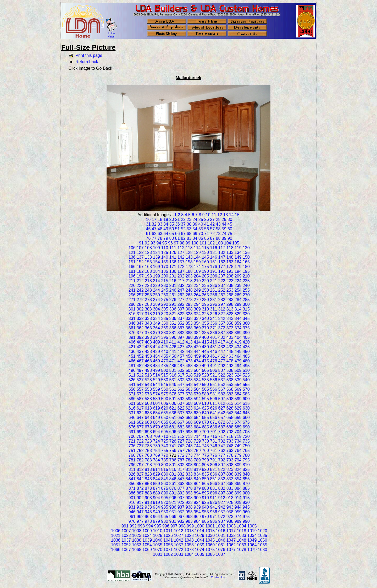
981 (173, 521)
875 (165, 488)
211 (132, 281)
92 (147, 243)
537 (222, 380)
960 (246, 512)
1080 (263, 550)
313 (230, 309)
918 (148, 502)
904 (156, 498)
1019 (252, 531)
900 (246, 493)
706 (132, 436)
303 (148, 309)
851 (214, 479)
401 (214, 337)
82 (183, 238)
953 (189, 512)
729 (197, 441)
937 (181, 507)
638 (189, 413)
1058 (189, 545)
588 (148, 399)
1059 (199, 545)
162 (222, 262)
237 (222, 285)
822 (222, 469)
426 (173, 347)
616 (132, 408)
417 (222, 342)
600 (246, 399)
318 (148, 314)
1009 (147, 531)
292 (181, 304)
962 (140, 517)
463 (230, 356)
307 (181, 309)
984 (197, 521)
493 (230, 366)
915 (246, 498)
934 (156, 507)
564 (197, 389)
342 (222, 318)
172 (181, 267)
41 (207, 224)
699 (197, 432)
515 (165, 375)
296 (214, 304)
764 (238, 451)
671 (214, 422)
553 (230, 385)
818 (189, 469)
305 (165, 309)
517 (181, 375)
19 (166, 219)
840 (246, 474)
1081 (158, 554)
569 (238, 389)
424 (156, 347)
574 (156, 394)
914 (238, 498)
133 (230, 252)
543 (148, 385)
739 (156, 446)
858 (148, 484)
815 (165, 469)
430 (205, 347)
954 (197, 512)
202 (181, 276)
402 (222, 337)
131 (214, 252)
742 (181, 446)
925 (205, 502)
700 (205, 432)
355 (205, 323)
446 (214, 352)
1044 (199, 540)
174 (197, 267)
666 (173, 422)
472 (181, 361)
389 (238, 333)
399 (197, 337)
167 (140, 267)
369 (197, 328)
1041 (168, 540)
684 (197, 427)
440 (165, 352)
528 (148, 380)
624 (197, 408)
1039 (147, 540)
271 (132, 300)
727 (181, 441)
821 (214, 469)
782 (140, 460)
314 (238, 309)
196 (132, 276)
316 (132, 314)
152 (140, 262)
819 (197, 469)
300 (246, 304)
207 (222, 276)
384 (197, 333)
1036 (116, 540)
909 (197, 498)
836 (214, 474)
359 (238, 323)
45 (230, 224)
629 (238, 408)
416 (214, 342)
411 (173, 342)
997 (174, 526)
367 (181, 328)
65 (172, 234)
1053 (137, 545)
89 (224, 238)
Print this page (89, 55)
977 (140, 521)
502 (181, 370)
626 (214, 408)
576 (173, 394)
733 (230, 441)
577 (181, 394)
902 (140, 498)
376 (132, 333)
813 (148, 469)
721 (132, 441)
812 (140, 469)
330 (246, 314)
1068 (137, 550)
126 (173, 252)
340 (205, 318)
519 (197, 375)
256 (132, 295)
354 (197, 323)
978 (148, 521)
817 (181, 469)
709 (156, 436)
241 (132, 290)
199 (156, 276)
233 (189, 285)
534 (197, 380)
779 (238, 455)
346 (132, 323)
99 (188, 243)
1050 (263, 540)
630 (246, 408)
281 (214, 300)
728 (189, 441)
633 (148, 413)
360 (246, 323)
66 (178, 234)
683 (189, 427)
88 (218, 238)
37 (183, 224)
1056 (168, 545)
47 (154, 229)
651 (173, 418)
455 (165, 356)
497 (140, 370)
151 (132, 262)
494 (238, 366)
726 (173, 441)
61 (148, 234)
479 (238, 361)
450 (246, 352)
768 (148, 455)
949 (156, 512)
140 (165, 257)
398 (189, 337)
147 (222, 257)
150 (246, 257)
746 (214, 446)
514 (156, 375)
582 (222, 394)
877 (181, 488)
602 (140, 403)
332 (140, 318)
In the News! (112, 35)
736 (132, 446)
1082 (168, 554)
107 (140, 248)
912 (222, 498)
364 (156, 328)
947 (140, 512)
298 (230, 304)
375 (246, 328)
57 (212, 229)
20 (172, 219)
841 (132, 479)
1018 (242, 531)
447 (222, 352)
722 (140, 441)
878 (189, 488)
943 (230, 507)
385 (205, 333)
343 (230, 318)
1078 (242, 550)
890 (165, 493)
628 (230, 408)
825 (246, 469)
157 (181, 262)
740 (165, 446)
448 (230, 352)
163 (230, 262)
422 (140, 347)
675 (246, 422)
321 (173, 314)
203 (189, 276)
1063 (242, 545)
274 (156, 300)
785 (165, 460)
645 (246, 413)
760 (205, 451)
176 (214, 267)
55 (201, 229)
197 (140, 276)
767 (140, 455)
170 (165, 267)
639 (197, 413)
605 (165, 403)
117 (222, 248)
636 (173, 413)
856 (132, 484)
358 (230, 323)
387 (222, 333)
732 (222, 441)
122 (140, 252)
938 (189, 507)
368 (189, 328)
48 (160, 229)
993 (141, 526)
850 (205, 479)
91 (141, 243)
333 (148, 318)
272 (140, 300)
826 (132, 474)
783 (148, 460)
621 (173, 408)
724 (156, 441)
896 (214, 493)
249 (197, 290)
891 (173, 493)
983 (189, 521)
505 (205, 370)
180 (246, 267)
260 (165, 295)
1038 (137, 540)
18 (160, 219)
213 (148, 281)
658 (230, 418)
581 (214, 394)
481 (132, 366)
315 (246, 309)
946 (132, 512)
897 (222, 493)
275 (165, 300)
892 (181, 493)
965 (165, 517)
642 (222, 413)
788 (189, 460)
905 (165, 498)
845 (165, 479)
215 (165, 281)
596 (214, 399)
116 (214, 248)
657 (222, 418)
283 (230, 300)
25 (201, 219)
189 (197, 271)
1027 (179, 535)
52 (183, 229)
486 (173, 366)
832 (181, 474)
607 (181, 403)
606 (173, 403)
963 (148, 517)
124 (156, 252)
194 (238, 271)
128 (189, 252)
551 (214, 385)
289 (156, 304)
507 (222, 370)
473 (189, 361)
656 (214, 418)
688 (230, 427)
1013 (189, 531)
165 (246, 262)
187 (181, 271)
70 (201, 234)
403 (230, 337)
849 (197, 479)
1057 (179, 545)
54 (195, 229)
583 (230, 394)
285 (246, 300)
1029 (199, 535)
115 (205, 248)
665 (165, 422)
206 (214, 276)
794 (238, 460)
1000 (200, 526)
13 (226, 215)
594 (197, 399)
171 (173, 267)
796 (132, 465)
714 (197, 436)
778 (230, 455)
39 (195, 224)
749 (238, 446)
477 (222, 361)
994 (150, 526)
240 (246, 285)
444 (197, 352)
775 (205, 455)
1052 (126, 545)
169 (156, 267)
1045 (210, 540)
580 (205, 394)
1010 (158, 531)
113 (189, 248)
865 (205, 484)
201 (173, 276)
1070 (158, 550)
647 (140, 418)
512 (140, 375)
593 (189, 399)
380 (165, 333)
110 (165, 248)
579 (197, 394)
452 (140, 356)
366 (173, 328)
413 (189, 342)
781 (132, 460)
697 (181, 432)
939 (197, 507)
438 (148, 352)
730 (205, 441)
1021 (116, 535)
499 (156, 370)
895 (205, 493)
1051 (116, 545)
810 (246, 465)
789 (197, 460)
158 (189, 262)
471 (173, 361)
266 (214, 295)
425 (165, 347)
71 (207, 234)
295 (205, 304)
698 (189, 432)
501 (173, 370)
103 (220, 243)
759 (197, 451)
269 (238, 295)
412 (181, 342)
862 (181, 484)
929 (238, 502)
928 (230, 502)
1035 (263, 535)
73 (218, 234)
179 (238, 267)
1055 (158, 545)
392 (140, 337)
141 (173, 257)
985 (205, 521)
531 (173, 380)
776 (214, 455)
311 (214, 309)
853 (230, 479)
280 (205, 300)
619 (156, 408)
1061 (221, 545)
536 (214, 380)
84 (195, 238)
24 (195, 219)
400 (205, 337)
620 (165, 408)
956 (214, 512)
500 (165, 370)
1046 (221, 540)
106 (132, 248)
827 (140, 474)
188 (189, 271)
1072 (179, 550)
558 (148, 389)
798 (148, 465)
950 (165, 512)
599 (238, 399)
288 (148, 304)
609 (197, 403)
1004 (242, 526)
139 (156, 257)
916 (132, 502)
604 (156, 403)
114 (197, 248)
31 (148, 224)
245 (165, 290)
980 (165, 521)
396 (173, 337)
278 (189, 300)
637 (181, 413)
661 (132, 422)
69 (195, 234)
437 (140, 352)
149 (238, 257)
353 (189, 323)
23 (189, 219)
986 (214, 521)
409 (156, 342)
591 (173, 399)
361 (132, 328)
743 (189, 446)
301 (132, 309)
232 (181, 285)
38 (189, 224)
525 (246, 375)
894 (197, 493)
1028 (189, 535)
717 (222, 436)
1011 (168, 531)
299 (238, 304)
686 (214, 427)
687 (222, 427)
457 (181, 356)
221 (214, 281)
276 (173, 300)
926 (214, 502)
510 (246, 370)
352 (181, 323)
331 (132, 318)
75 (230, 234)
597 (222, 399)
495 (246, 366)
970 (205, 517)
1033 (242, 535)
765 (246, 451)
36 (178, 224)
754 (156, 451)
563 (189, 389)
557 (140, 389)
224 (238, 281)
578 (189, 394)
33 (160, 224)
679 (156, 427)
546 (173, 385)
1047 (231, 540)
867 (222, 484)
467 (140, 361)
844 (156, 479)
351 (173, 323)
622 (181, 408)
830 (165, 474)
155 (165, 262)
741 (173, 446)
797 (140, 465)
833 (189, 474)
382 (181, 333)
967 (181, 517)
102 (211, 243)
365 (165, 328)
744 (197, 446)
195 (246, 271)
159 (197, 262)
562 (181, 389)
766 (132, 455)
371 (214, 328)
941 (214, 507)
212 (140, 281)
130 (205, 252)
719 (238, 436)
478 (230, 361)
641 (214, 413)
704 (238, 432)
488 (189, 366)
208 (230, 276)
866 (214, 484)
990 (246, 521)
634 (156, 413)
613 (230, 403)
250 (205, 290)
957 (222, 512)
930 (246, 502)
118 (230, 248)
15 (237, 215)
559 (156, 389)
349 (156, 323)
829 (156, 474)
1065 (263, 545)
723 (148, 441)
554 (238, 385)
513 (148, 375)
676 (132, 427)
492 (222, 366)
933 (148, 507)
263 (189, 295)
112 (181, 248)
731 (214, 441)
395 (165, 337)
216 (173, 281)
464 (238, 356)
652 (181, 418)
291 (173, 304)
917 (140, 502)
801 (173, 465)
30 (230, 219)
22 (183, 219)
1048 (242, 540)
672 (222, 422)
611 (214, 403)
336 (173, 318)
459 (197, 356)
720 (246, 436)
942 (222, 507)
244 (156, 290)
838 (230, 474)
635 (165, 413)
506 (214, 370)
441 (173, 352)
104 (228, 243)
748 (230, 446)
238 (230, 285)
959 (238, 512)
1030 (210, 535)
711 (173, 436)
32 (154, 224)
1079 (252, 550)
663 (148, 422)
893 (189, 493)
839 (238, 474)
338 (189, 318)
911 (214, 498)
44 (224, 224)
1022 (126, 535)
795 (246, 460)
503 (189, 370)
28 (218, 219)
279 (197, 300)
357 (222, 323)
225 (246, 281)
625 (205, 408)
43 (218, 224)
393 (148, 337)
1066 (116, 550)
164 (238, 262)
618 (148, 408)
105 (236, 243)
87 (212, 238)
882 (222, 488)
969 (197, 517)
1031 (221, 535)
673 (230, 422)
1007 (126, 531)
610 (205, 403)
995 (158, 526)
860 (165, 484)
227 (140, 285)
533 (189, 380)
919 (156, 502)
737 (140, 446)
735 (246, 441)
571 (132, 394)
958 (230, 512)
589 (156, 399)
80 (172, 238)
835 (205, 474)
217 (181, 281)
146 (214, 257)
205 (205, 276)
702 (222, 432)
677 (140, 427)
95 (165, 243)
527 (140, 380)
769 (156, 455)
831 (173, 474)
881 (214, 488)
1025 (158, 535)
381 (173, 333)
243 (148, 290)
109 (156, 248)
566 (214, 389)
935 (165, 507)
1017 (231, 531)
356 (214, 323)
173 (189, 267)
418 (230, 342)
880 (205, 488)
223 (230, 281)
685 (205, 427)
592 (181, 399)
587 (140, 399)
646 (132, 418)
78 (160, 238)
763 (230, 451)
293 (189, 304)
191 (214, 271)
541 (132, 385)
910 (205, 498)
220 (205, 281)
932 (140, 507)
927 (222, 502)
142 (181, 257)
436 (132, 352)
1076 (221, 550)
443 (189, 352)
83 (189, 238)
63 (160, 234)
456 (173, 356)
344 (238, 318)
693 (148, 432)
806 (214, 465)
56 (207, 229)
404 (238, 337)
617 (140, 408)
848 (189, 479)
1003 (231, 526)
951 (173, 512)
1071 (168, 550)
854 (238, 479)
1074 (199, 550)
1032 (231, 535)
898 (230, 493)
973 (230, 517)
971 (214, 517)
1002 (221, 526)
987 (222, 521)
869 (238, 484)
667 (181, 422)
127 (181, 252)
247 (181, 290)
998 (182, 526)
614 (238, 403)
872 (140, 488)
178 (230, 267)
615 (246, 403)
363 (148, 328)
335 (165, 318)
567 (222, 389)
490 (205, 366)
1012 (179, 531)
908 (189, 498)
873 (148, 488)
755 (165, 451)
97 (176, 243)
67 (183, 234)
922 (181, 502)
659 (238, 418)
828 (148, 474)
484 (156, 366)
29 (224, 219)
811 (132, 469)
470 (165, 361)
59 (224, 229)
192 (222, 271)
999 (190, 526)
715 (205, 436)
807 (222, 465)
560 (165, 389)
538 (230, 380)
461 (214, 356)
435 (246, 347)
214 (156, 281)
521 (214, 375)
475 (205, 361)
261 (173, 295)
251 (214, 290)
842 (140, 479)
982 (181, 521)
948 (148, 512)
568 (230, 389)
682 (181, 427)
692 (140, 432)
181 (132, 271)
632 (140, 413)
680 (165, 427)
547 (181, 385)
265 (205, 295)
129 (197, 252)
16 (148, 219)
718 (230, 436)
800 (165, 465)
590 (165, 399)
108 (148, 248)
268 (230, 295)
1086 (210, 554)
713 (189, 436)
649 (156, 418)
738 (148, 446)
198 (148, 276)
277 (181, 300)
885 (246, 488)
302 (140, 309)
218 (189, 281)
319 (156, 314)
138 (148, 257)
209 (238, 276)
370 (205, 328)
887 (140, 493)
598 (230, 399)
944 (238, 507)
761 (214, 451)
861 (173, 484)
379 (156, 333)
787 (181, 460)
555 (246, 385)
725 (165, 441)
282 (222, 300)
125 (165, 252)
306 (173, 309)
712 (181, 436)
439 (156, 352)
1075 (210, 550)
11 (214, 215)
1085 (199, 554)
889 (156, 493)
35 (172, 224)
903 (148, 498)
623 (189, 408)
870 (246, 484)
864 (197, 484)
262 (181, 295)
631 (132, 413)
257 (140, 295)
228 (148, 285)
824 (238, 469)
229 (156, 285)
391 (132, 337)
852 (222, 479)
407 (140, 342)
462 (222, 356)
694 (156, 432)
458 (189, 356)
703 (230, 432)
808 (230, 465)
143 (189, 257)
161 (214, 262)
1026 (168, 535)
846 (173, 479)
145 (205, 257)
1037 (126, 540)
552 (222, 385)
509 (238, 370)
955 (205, 512)
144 (197, 257)
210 (246, 276)
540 (246, 380)
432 (222, 347)
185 (165, 271)
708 (148, 436)
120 (246, 248)
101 (203, 243)
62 (154, 234)
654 (197, 418)
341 (214, 318)
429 (197, 347)
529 (156, 380)
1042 (179, 540)
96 (170, 243)
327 (222, 314)
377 (140, 333)
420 (246, 342)
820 (205, 469)
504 (197, 370)
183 (148, 271)
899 (238, 493)
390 (246, 333)
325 (205, 314)
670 (205, 422)
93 (153, 243)
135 (246, 252)
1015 (210, 531)
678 (148, 427)
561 (173, 389)
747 (222, 446)
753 (148, 451)
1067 (126, 550)
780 (246, 455)
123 (148, 252)
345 (246, 318)
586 (132, 399)
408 (148, 342)
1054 (147, 545)
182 (140, 271)
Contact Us (218, 577)
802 (181, 465)
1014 (199, 531)
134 (238, 252)
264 (197, 295)
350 (165, 323)
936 (173, 507)
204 (197, 276)
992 (133, 526)
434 (238, 347)
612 (222, 403)
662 (140, 422)
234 (197, 285)
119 (238, 248)
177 (222, 267)
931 (132, 507)
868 (230, 484)
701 (214, 432)
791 (214, 460)
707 (140, 436)
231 (173, 285)
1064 (252, 545)
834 (197, 474)
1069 (147, 550)
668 (189, 422)
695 (165, 432)
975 (246, 517)
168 (148, 267)
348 (148, 323)
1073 (189, 550)
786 (173, 460)
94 (159, 243)
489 (197, 366)
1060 (210, 545)
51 (178, 229)
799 (156, 465)
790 (205, 460)
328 (230, 314)
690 (246, 427)
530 (165, 380)
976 (132, 521)
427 (181, 347)
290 (165, 304)
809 (238, 465)
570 (246, 389)
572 (140, 394)
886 (132, 493)
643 (230, 413)
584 (238, 394)
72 (212, 234)
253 (230, 290)
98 (182, 243)
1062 (231, 545)
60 (230, 229)
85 (201, 238)
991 (125, 526)
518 (189, 375)
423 (148, 347)
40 (201, 224)
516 (173, 375)
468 (148, 361)
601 (132, 403)
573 (148, 394)
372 (222, 328)
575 (165, 394)
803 (189, 465)
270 (246, 295)
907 (181, 498)
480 (246, 361)
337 (181, 318)
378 (148, 333)
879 (197, 488)
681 (173, 427)
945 (246, 507)
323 (189, 314)
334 (156, 318)
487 (181, 366)
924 (197, 502)
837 (222, 474)
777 (222, 455)
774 (197, 455)
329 (238, 314)
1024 (147, 535)
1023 (137, 535)
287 (140, 304)
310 (205, 309)
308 (189, 309)
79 (166, 238)
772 (181, 455)
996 (166, 526)
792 (222, 460)
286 (132, 304)
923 (189, 502)
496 (132, 370)
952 (181, 512)
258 (148, 295)
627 (222, 408)
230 (165, 285)
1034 (252, 535)
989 (238, 521)
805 (205, 465)
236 (214, 285)
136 (132, 257)
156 (173, 262)
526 (132, 380)
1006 (116, 531)
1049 (252, 540)
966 (173, 517)
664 (156, 422)
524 (238, 375)
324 (197, 314)
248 (189, 290)
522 (222, 375)
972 (222, 517)
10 (208, 215)
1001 (210, 526)
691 (132, 432)
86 (207, 238)
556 (132, 389)
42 (212, 224)
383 (189, 333)
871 (132, 488)
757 (181, 451)
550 (205, 385)
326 (214, 314)
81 (178, 238)
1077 (231, 550)
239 (238, 285)
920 (165, 502)
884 (238, 488)
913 (230, 498)
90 (230, 238)
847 (181, 479)
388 (230, 333)
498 (148, 370)
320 (165, 314)
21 (178, 219)
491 (214, 366)
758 (189, 451)
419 (238, 342)
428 (189, 347)
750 (246, 446)
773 (189, 455)
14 (231, 215)
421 (132, 347)
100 (195, 243)
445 (205, 352)
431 (214, 347)
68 (189, 234)
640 (205, 413)
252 (222, 290)
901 (132, 498)
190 (205, 271)
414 (197, 342)
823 (230, 469)
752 (140, 451)
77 (154, 238)
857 (140, 484)
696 (173, 432)
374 (238, 328)
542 (140, 385)
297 (222, 304)
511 (132, 375)
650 (165, 418)
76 (148, 238)
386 (214, 333)
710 (165, 436)
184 (156, 271)
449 (238, 352)
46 (148, 229)
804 (197, 465)
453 (148, 356)
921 (173, 502)
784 (156, 460)
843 (148, 479)
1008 (137, 531)
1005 (252, 526)
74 (224, 234)
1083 (179, 554)
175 (205, 267)
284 (238, 300)
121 (132, 252)
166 (132, 267)
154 (156, 262)
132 (222, 252)
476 (214, 361)
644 (238, 413)
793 (230, 460)
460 (205, 356)
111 (173, 248)
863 (189, 484)
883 (230, 488)
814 (156, 469)
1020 (263, 531)
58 (218, 229)
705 (246, 432)
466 (132, 361)
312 (222, 309)
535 (205, 380)
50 (172, 229)
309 (197, 309)
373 (230, 328)
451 (132, 356)
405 (246, 337)
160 (205, 262)
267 (222, 295)
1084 (189, 554)
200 (165, 276)
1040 (158, 540)
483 (148, 366)
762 (222, 451)
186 (173, 271)
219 (197, 281)
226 (132, 285)
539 (238, 380)
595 (205, 399)
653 (189, 418)
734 (238, 441)
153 (148, 262)
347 (140, 323)
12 (220, 215)
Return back (87, 62)
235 (205, 285)
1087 (221, 554)
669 (197, 422)
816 (173, 469)
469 (156, 361)
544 (156, 385)
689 (238, 427)
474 (197, 361)
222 (222, 281)
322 (181, 314)
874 (156, 488)
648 (148, 418)
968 (189, 517)
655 (205, 418)
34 (166, 224)
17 (154, 219)
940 (205, 507)
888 (148, 493)
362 (140, 328)
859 (156, 484)
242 (140, 290)
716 (214, 436)
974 (238, 517)
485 (165, 366)
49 (166, 229)
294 (197, 304)
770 (165, 455)
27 (212, 219)
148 (230, 257)
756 (173, 451)
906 (173, 498)
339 (197, 318)
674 (238, 422)
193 (230, 271)
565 (205, 389)
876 (173, 488)
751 (132, 451)
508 (230, 370)
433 (230, 347)
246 (173, 290)
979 (156, 521)
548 (189, 385)
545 (165, 385)
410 (165, 342)
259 (156, 295)
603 (148, 403)
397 (181, 337)
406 (132, 342)
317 (140, 314)
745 (205, 446)
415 (205, 342)
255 (246, 290)
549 (197, 385)
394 (156, 337)
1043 (189, 540)
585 (246, 394)
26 (207, 219)
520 (205, 375)
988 (230, 521)
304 (156, 309)
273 (148, 300)
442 (181, 352)
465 (246, 356)
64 (166, 234)
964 (156, 517)
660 (246, 418)
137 (140, 257)
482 (140, 366)
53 (189, 229)
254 (238, 290)
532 (181, 380)
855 (246, 479)
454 (156, 356)
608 (189, 403)
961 (132, 517)
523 (230, 375)
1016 (221, 531)
